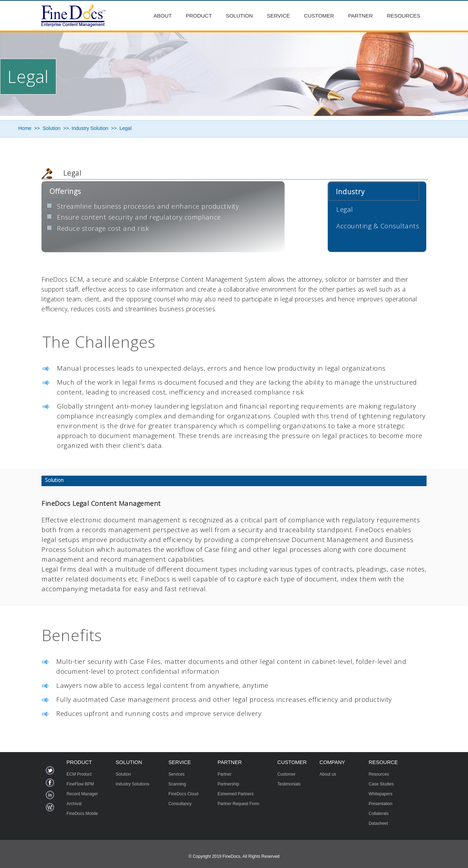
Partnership (228, 784)
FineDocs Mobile (82, 814)
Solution (239, 16)
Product (199, 16)
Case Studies (381, 784)
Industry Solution (90, 128)
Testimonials (289, 784)
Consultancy (180, 804)
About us (328, 774)
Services (176, 774)
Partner (360, 16)
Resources (404, 16)
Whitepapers (380, 794)
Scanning (177, 784)
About (163, 16)
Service (279, 16)
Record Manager (82, 794)
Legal (125, 128)
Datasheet (378, 823)
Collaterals (379, 814)
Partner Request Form (238, 804)
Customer (319, 16)
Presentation (380, 804)
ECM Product (79, 774)
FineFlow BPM (80, 784)
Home (25, 128)
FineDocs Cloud (183, 794)
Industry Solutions (132, 784)
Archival (74, 804)
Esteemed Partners (236, 794)
